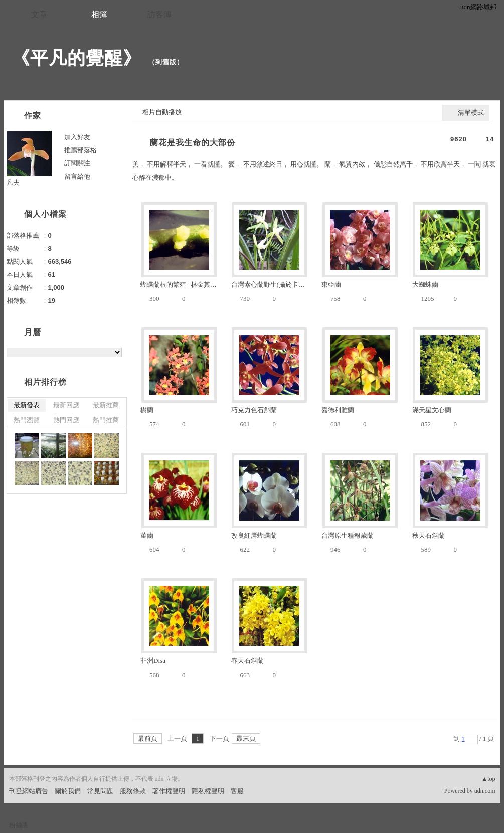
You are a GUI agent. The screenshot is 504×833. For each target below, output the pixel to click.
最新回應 (66, 405)
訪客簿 (159, 14)
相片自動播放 (162, 112)
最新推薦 (106, 405)
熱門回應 (66, 420)
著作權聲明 (169, 791)
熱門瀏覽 (27, 420)
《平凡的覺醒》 (76, 58)
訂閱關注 (77, 163)
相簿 (99, 14)
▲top (488, 779)
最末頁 (246, 738)
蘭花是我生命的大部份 (193, 143)
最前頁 (148, 738)
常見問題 (100, 791)
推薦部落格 (80, 150)
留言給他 (77, 176)
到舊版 (166, 62)
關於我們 (68, 791)
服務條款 (133, 791)
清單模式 (471, 113)
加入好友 (77, 137)
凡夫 (13, 182)
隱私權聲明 (208, 791)
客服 (237, 791)
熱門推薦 (106, 420)
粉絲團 (19, 825)
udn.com (485, 791)
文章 (39, 14)
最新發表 (27, 405)
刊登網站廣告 (29, 791)
